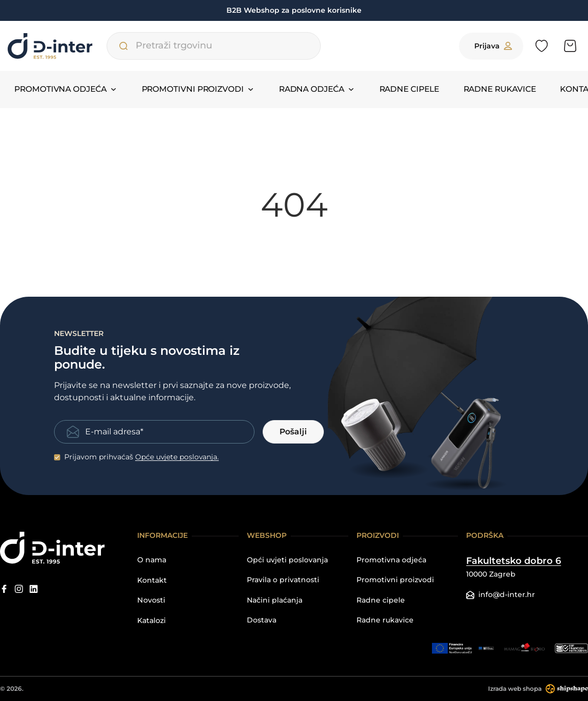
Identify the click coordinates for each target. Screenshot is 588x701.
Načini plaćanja (275, 600)
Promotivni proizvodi (395, 580)
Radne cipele (400, 97)
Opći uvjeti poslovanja (287, 560)
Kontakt (558, 97)
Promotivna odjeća (391, 560)
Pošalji (293, 432)
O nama (152, 560)
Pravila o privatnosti (283, 580)
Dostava (262, 620)
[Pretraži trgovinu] (126, 51)
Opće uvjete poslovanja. (177, 457)
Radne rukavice (484, 97)
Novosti (151, 600)
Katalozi (151, 620)
